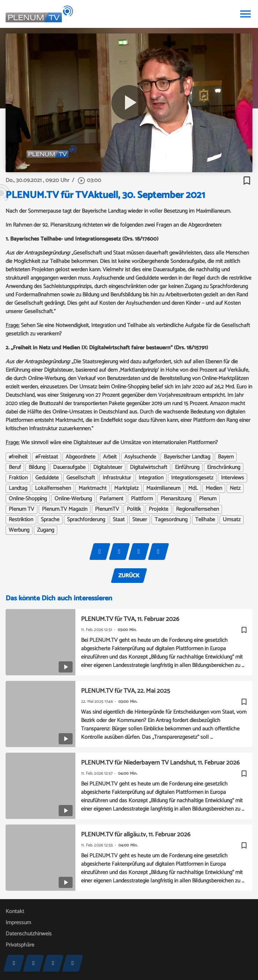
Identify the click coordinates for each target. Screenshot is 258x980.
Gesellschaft (81, 478)
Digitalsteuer (108, 468)
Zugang (46, 530)
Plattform (142, 499)
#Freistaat (47, 457)
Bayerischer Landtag (187, 457)
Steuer (140, 520)
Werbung (19, 530)
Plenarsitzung (176, 499)
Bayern (226, 457)
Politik (134, 509)
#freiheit (18, 457)
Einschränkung (224, 468)
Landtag (18, 488)
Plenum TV (21, 509)
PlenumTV (107, 509)
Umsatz (232, 520)
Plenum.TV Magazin (65, 509)
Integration (151, 478)
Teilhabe (205, 520)
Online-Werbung (73, 499)
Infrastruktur (117, 478)
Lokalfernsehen (53, 488)
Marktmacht (93, 488)
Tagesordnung (171, 520)
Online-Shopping (28, 499)
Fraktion (18, 478)
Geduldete (47, 478)
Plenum (208, 499)
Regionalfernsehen (197, 509)
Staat (119, 520)
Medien (214, 488)
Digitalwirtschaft (149, 468)
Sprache (50, 520)
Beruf (15, 468)
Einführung (187, 468)
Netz (235, 488)
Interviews (233, 478)
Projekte (159, 509)
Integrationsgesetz (192, 478)
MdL (193, 488)
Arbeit (110, 457)
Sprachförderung (86, 520)
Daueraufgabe (69, 468)
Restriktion (21, 520)
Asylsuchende (140, 457)
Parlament (111, 499)
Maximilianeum (163, 488)
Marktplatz (126, 488)
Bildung (37, 468)
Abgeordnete (80, 457)
